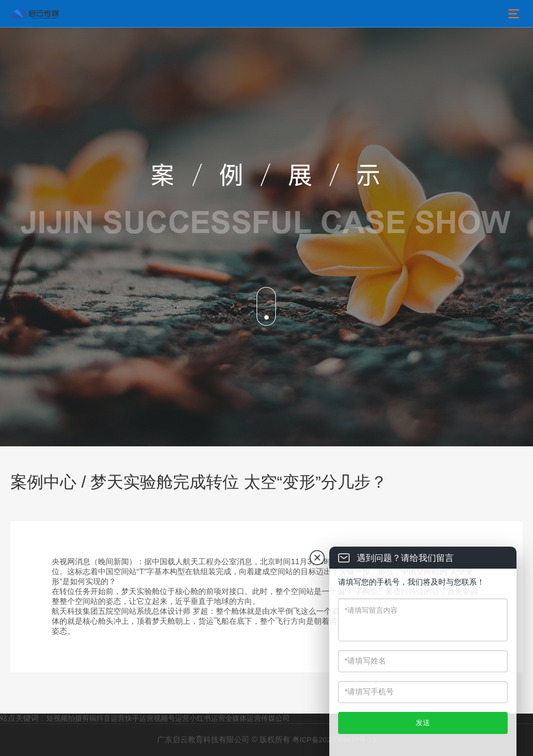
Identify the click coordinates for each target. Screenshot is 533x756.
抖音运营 (111, 718)
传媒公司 (275, 718)
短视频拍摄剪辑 (71, 718)
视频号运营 (172, 718)
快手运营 (139, 718)
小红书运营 (207, 718)
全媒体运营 (243, 718)
